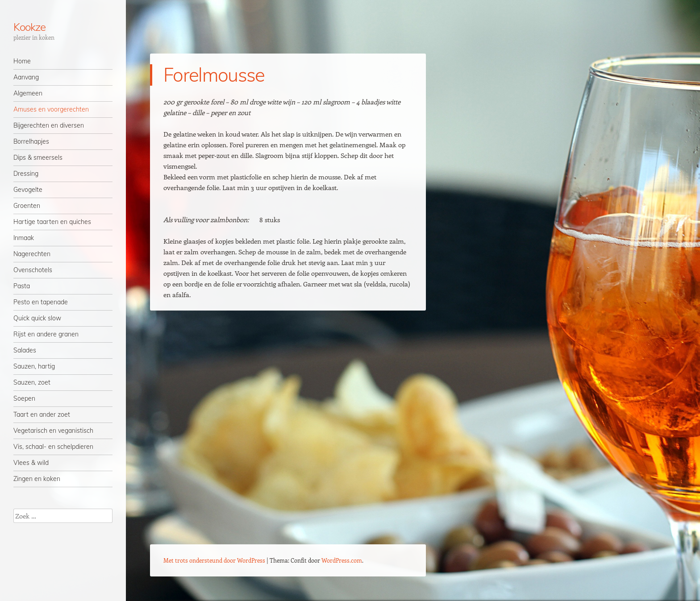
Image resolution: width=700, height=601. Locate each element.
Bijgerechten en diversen (49, 125)
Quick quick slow (37, 318)
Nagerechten (32, 254)
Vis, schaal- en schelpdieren (53, 447)
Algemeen (28, 93)
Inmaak (24, 238)
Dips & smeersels (38, 158)
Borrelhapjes (31, 141)
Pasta (22, 286)
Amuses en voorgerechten (51, 109)
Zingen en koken (37, 479)
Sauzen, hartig (34, 366)
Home (22, 61)
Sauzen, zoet (32, 382)
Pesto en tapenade (41, 302)
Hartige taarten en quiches (52, 222)
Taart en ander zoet (42, 414)
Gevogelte (28, 190)
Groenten (27, 206)
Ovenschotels (33, 270)
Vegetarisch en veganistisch (53, 431)
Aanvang (26, 77)
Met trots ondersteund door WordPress (214, 560)
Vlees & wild (31, 463)
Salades (25, 350)
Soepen (24, 398)
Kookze (29, 27)
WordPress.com (342, 560)
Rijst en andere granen (46, 334)
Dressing (26, 174)
